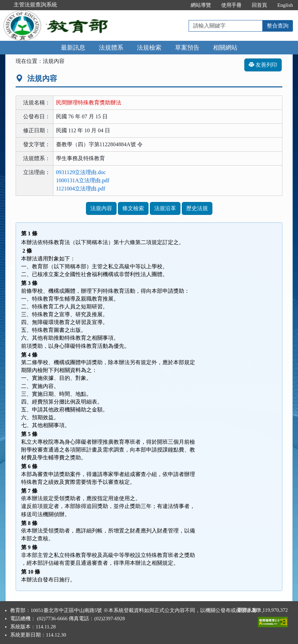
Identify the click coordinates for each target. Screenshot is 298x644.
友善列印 (263, 65)
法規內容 (101, 208)
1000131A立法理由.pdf (83, 180)
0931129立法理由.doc (81, 172)
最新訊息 (73, 48)
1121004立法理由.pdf (81, 189)
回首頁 (259, 5)
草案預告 (187, 48)
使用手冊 (231, 5)
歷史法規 (197, 208)
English (285, 5)
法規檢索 (149, 48)
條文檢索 (133, 208)
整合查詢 (278, 26)
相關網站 (225, 48)
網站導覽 (201, 5)
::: (179, 5)
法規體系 (111, 48)
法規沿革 (165, 208)
